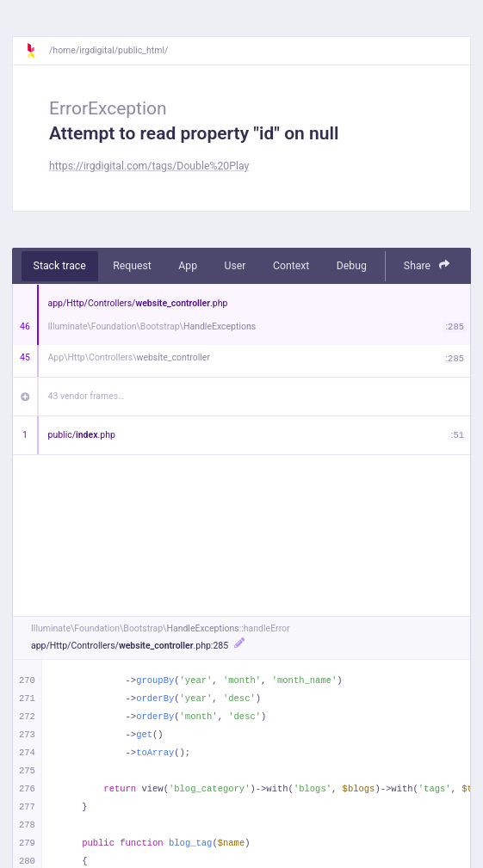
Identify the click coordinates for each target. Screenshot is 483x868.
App (188, 266)
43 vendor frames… (87, 396)
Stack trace (60, 266)
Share (427, 265)
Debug (352, 266)
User (235, 266)
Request (132, 266)
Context (291, 266)
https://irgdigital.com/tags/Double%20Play (149, 166)
